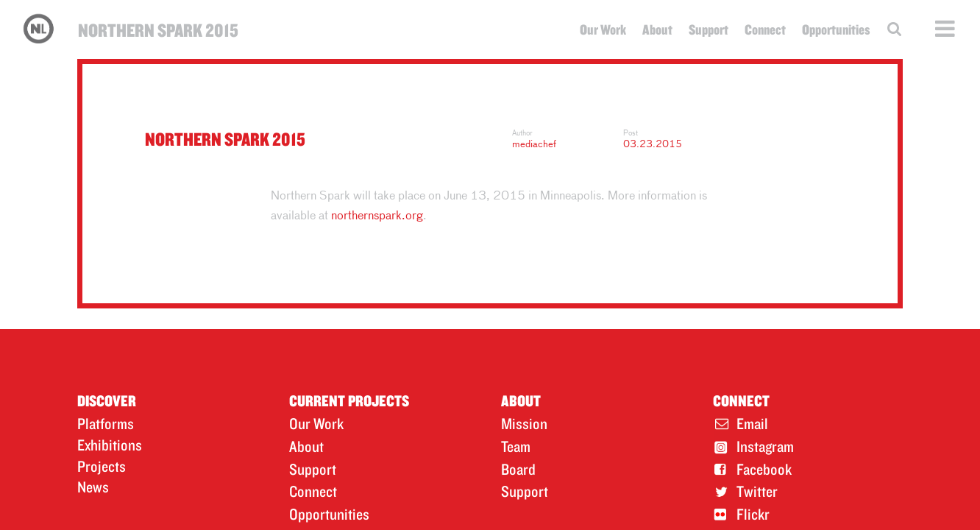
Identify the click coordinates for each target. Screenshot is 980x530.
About (657, 29)
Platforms (106, 423)
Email (752, 423)
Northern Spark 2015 (158, 30)
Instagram (765, 446)
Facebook (764, 469)
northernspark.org (377, 216)
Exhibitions (110, 445)
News (93, 487)
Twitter (757, 491)
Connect (765, 29)
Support (709, 29)
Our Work (603, 29)
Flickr (753, 514)
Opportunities (836, 29)
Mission (524, 423)
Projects (102, 466)
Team (516, 446)
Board (518, 469)
